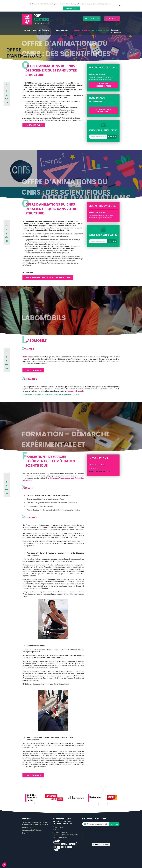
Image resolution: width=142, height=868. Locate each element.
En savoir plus (34, 125)
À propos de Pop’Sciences (116, 31)
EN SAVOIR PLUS (72, 8)
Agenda (27, 30)
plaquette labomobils (75, 391)
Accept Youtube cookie (101, 844)
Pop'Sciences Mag (102, 30)
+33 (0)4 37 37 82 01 (63, 837)
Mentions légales (28, 827)
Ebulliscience (28, 357)
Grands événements (82, 30)
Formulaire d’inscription (103, 85)
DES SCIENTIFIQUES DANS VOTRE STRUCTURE (48, 277)
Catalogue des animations (103, 110)
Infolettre (95, 19)
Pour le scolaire (61, 30)
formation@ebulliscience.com (99, 471)
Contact (25, 833)
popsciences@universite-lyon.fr (65, 835)
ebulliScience (33, 775)
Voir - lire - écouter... (41, 30)
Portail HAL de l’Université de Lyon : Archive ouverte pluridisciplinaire (36, 823)
